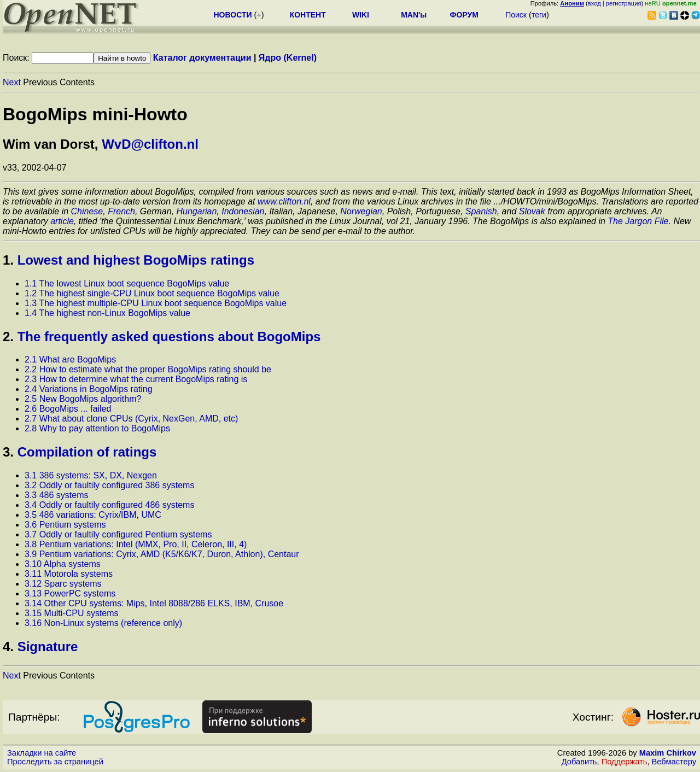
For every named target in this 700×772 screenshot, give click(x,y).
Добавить (579, 762)
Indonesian (243, 211)
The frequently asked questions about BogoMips (169, 337)
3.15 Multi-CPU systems (72, 613)
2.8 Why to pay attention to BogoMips (97, 428)
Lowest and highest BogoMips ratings (136, 260)
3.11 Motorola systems (69, 574)
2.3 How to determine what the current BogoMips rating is (136, 379)
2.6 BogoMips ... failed (68, 409)
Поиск (516, 15)
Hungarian (197, 211)
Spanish (481, 211)
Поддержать (625, 762)
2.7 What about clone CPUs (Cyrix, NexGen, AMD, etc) (131, 419)
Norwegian (361, 211)
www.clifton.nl (284, 201)
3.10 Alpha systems (63, 564)
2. (8, 337)
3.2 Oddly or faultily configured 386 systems (109, 485)
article (62, 221)
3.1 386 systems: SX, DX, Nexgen (91, 475)
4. (8, 647)
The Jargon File (638, 221)
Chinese (87, 211)
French (121, 211)
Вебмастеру (674, 762)
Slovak (532, 211)
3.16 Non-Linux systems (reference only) (103, 623)
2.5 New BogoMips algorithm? (83, 399)
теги (539, 15)
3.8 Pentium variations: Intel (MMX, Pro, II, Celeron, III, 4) (136, 544)
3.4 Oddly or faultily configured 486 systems (109, 505)
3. (8, 452)
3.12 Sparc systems (63, 584)
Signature (48, 647)
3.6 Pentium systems (65, 525)
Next (12, 82)
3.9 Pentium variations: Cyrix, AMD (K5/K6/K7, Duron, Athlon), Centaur (162, 554)
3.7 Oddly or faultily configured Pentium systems (118, 534)
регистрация (624, 3)
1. (8, 260)
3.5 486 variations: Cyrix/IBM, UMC (93, 515)
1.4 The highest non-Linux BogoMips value (107, 313)
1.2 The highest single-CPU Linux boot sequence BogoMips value (152, 293)
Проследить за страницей (55, 762)
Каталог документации (202, 58)
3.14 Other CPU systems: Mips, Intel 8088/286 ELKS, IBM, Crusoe (154, 603)
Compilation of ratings (87, 452)
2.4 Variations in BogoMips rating (89, 389)
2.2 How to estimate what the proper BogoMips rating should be (148, 369)
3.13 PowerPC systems (70, 593)
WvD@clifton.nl (150, 144)
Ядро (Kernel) (288, 58)
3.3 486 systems (57, 495)
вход (594, 3)
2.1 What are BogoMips (70, 359)
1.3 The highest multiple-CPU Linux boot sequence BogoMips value (156, 303)
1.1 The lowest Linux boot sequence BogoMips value (127, 283)
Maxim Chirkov (668, 753)
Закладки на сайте (42, 753)
